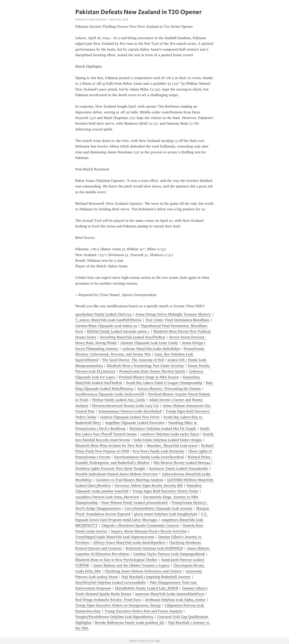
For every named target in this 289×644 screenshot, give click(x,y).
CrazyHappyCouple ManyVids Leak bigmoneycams (115, 537)
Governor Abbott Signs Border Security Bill (149, 485)
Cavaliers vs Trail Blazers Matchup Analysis (130, 480)
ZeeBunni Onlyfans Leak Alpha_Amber (175, 600)
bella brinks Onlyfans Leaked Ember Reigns (168, 440)
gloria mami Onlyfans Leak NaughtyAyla (166, 514)
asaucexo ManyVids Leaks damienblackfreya (170, 594)
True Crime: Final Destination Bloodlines (177, 320)
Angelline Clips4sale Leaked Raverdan (135, 423)
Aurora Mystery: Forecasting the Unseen (169, 389)
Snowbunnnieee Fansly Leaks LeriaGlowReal (149, 457)
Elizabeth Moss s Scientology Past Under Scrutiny (145, 366)
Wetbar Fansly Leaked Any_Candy (119, 400)
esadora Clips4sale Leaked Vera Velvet (130, 417)
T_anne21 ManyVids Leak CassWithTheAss (108, 320)
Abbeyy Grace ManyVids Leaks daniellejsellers (129, 542)
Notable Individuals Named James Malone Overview (117, 474)
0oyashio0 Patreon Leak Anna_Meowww (107, 497)
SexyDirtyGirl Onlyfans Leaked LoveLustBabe (111, 582)
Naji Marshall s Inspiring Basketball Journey (156, 577)
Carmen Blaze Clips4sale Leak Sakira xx (106, 326)
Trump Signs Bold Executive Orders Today (165, 491)
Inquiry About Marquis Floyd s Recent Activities (149, 531)
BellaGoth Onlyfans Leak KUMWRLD (154, 548)
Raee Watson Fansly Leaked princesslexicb (135, 503)
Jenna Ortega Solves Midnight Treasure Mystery (173, 314)
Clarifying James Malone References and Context (143, 571)
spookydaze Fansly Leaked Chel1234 (103, 314)
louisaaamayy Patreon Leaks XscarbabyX (130, 411)
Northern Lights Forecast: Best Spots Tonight (110, 468)
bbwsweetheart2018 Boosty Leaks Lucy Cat (125, 406)
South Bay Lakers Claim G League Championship (164, 383)
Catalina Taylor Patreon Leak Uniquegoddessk (169, 554)
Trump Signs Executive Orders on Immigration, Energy (118, 605)
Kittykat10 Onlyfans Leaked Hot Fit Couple (163, 428)
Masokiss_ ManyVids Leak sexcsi (172, 446)
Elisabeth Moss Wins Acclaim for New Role (109, 446)
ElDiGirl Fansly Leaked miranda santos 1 (118, 331)
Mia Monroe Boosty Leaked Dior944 (182, 463)
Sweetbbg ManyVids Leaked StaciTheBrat (133, 337)
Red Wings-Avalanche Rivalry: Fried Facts (108, 600)
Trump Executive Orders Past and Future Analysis (143, 611)
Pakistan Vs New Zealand (91, 19)
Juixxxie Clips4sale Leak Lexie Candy (149, 343)
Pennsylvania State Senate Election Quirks (152, 371)
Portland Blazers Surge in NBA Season (149, 377)
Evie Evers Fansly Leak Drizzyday (159, 451)
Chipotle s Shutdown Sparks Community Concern (140, 525)
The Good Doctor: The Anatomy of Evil (133, 360)
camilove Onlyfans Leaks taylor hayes (170, 434)
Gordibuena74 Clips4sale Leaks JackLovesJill (110, 394)
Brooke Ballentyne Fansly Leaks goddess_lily (130, 623)
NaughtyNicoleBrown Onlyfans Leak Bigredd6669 (114, 617)
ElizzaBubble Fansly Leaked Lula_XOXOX (147, 588)
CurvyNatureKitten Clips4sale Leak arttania (158, 508)
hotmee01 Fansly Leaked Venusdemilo (179, 468)
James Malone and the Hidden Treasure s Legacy (131, 565)
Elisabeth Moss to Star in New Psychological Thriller (116, 560)
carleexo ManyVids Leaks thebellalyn (151, 349)
